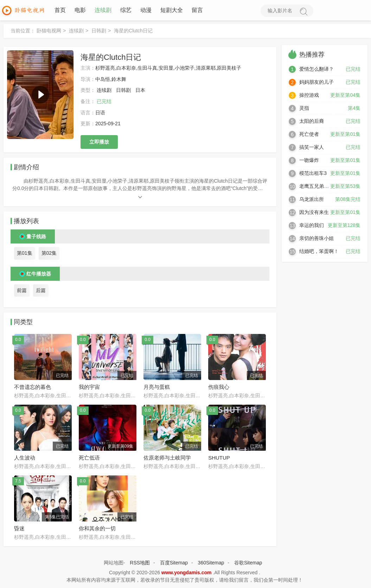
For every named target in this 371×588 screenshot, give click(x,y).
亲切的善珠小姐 (316, 239)
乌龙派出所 (312, 200)
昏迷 (19, 529)
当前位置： (23, 31)
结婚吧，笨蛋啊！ (319, 252)
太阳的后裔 (312, 122)
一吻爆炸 (309, 161)
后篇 (41, 291)
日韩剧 (99, 31)
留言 (197, 10)
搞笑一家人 (312, 148)
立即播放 (99, 143)
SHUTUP (219, 458)
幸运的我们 (312, 226)
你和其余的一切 (97, 529)
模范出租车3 (313, 174)
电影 (79, 10)
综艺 (125, 10)
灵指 (304, 109)
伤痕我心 (219, 388)
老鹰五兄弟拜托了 (319, 187)
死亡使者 (309, 135)
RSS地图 (140, 563)
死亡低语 (89, 458)
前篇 (22, 291)
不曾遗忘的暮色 (33, 388)
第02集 (49, 254)
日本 (140, 91)
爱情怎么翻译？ (316, 70)
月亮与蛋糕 (157, 388)
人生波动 (25, 458)
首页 (59, 10)
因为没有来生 (314, 213)
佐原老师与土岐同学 (167, 458)
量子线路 (36, 237)
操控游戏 (309, 96)
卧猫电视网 (49, 31)
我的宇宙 (89, 388)
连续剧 (102, 10)
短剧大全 (171, 10)
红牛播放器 (39, 274)
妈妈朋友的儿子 (316, 83)
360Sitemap (211, 563)
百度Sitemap (174, 563)
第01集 (25, 254)
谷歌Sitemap (248, 563)
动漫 (145, 10)
